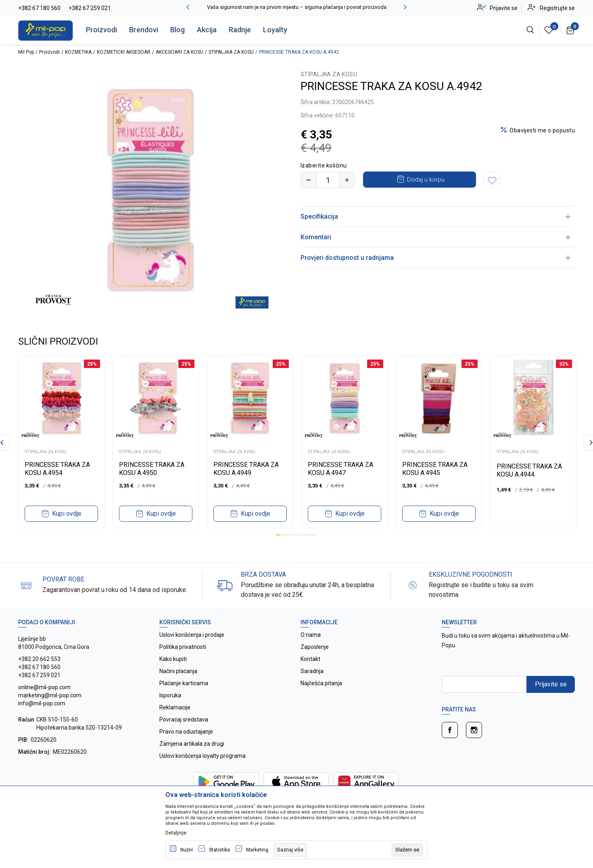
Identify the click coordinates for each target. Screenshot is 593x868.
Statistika (219, 850)
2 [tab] (281, 535)
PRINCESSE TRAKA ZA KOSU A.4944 (529, 470)
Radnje (240, 30)
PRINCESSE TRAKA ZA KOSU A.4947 (340, 469)
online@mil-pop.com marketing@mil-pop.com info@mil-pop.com (50, 695)
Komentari (436, 237)
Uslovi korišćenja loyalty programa (203, 756)
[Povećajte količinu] (347, 180)
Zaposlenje (315, 647)
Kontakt (310, 659)
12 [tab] (315, 535)
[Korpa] (571, 30)
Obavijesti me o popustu (542, 130)
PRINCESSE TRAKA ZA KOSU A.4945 (435, 469)
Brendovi (144, 30)
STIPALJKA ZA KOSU (231, 52)
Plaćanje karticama (184, 683)
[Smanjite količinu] (309, 180)
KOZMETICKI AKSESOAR (124, 52)
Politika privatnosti (183, 647)
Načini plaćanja (178, 671)
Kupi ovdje (67, 513)
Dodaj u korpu (426, 180)
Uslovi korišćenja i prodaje (192, 635)
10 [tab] (308, 535)
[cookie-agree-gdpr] (407, 850)
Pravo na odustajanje (186, 732)
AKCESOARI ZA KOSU (180, 52)
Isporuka (170, 695)
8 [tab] (301, 535)
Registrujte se (557, 8)
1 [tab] (278, 535)
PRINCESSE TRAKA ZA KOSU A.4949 (246, 469)
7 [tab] (298, 535)
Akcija (207, 30)
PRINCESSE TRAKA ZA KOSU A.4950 (152, 469)
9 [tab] (305, 535)
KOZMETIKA (78, 52)
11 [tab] (311, 535)
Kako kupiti (173, 659)
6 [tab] (295, 535)
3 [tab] (285, 535)
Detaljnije (176, 833)
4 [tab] (288, 535)
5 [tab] (291, 535)
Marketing (257, 850)
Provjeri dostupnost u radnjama (436, 258)
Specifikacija (436, 216)
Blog (177, 30)
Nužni (187, 850)
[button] (492, 180)
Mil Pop (26, 52)
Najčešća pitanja (321, 683)
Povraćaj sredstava (184, 719)
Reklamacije (175, 707)
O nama (311, 635)
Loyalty (275, 30)
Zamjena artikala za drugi (192, 744)
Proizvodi (101, 30)
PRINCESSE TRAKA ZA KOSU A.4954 (57, 469)
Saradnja (312, 671)
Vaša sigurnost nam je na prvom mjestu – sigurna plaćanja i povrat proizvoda (297, 7)
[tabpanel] (61, 442)
